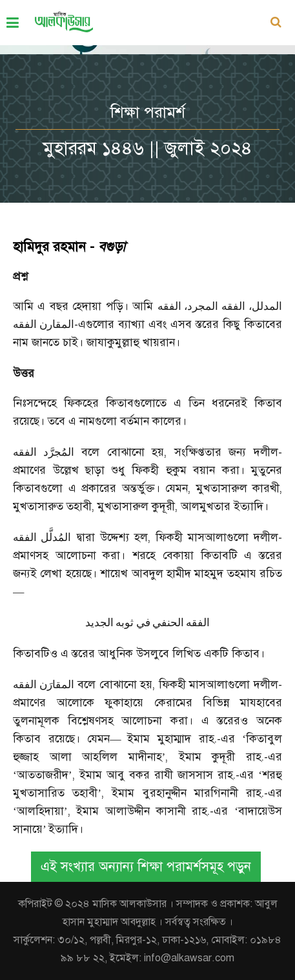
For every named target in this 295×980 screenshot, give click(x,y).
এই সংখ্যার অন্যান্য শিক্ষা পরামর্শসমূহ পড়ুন (146, 867)
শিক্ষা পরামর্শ (148, 112)
